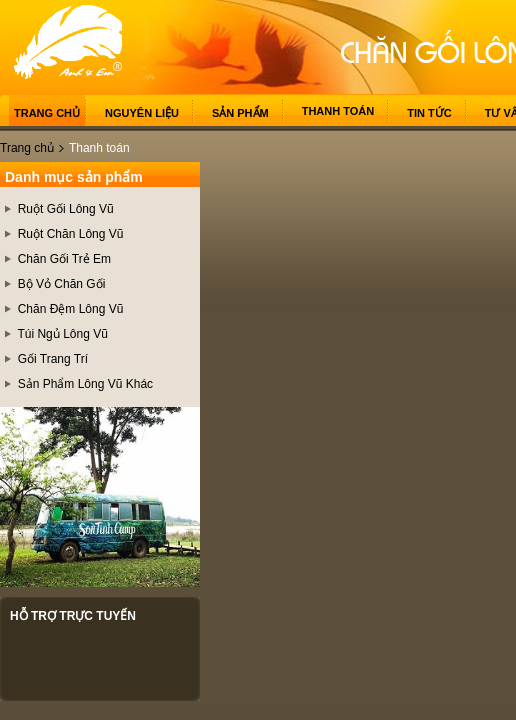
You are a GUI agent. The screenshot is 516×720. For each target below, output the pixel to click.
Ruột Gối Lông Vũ (66, 209)
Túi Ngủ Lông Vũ (62, 334)
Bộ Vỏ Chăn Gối (62, 284)
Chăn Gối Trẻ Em (64, 259)
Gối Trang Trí (53, 359)
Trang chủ (47, 113)
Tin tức (429, 113)
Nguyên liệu (142, 113)
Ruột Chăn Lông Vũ (71, 234)
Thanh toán (338, 111)
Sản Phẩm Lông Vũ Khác (85, 384)
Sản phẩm (240, 113)
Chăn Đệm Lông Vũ (71, 309)
